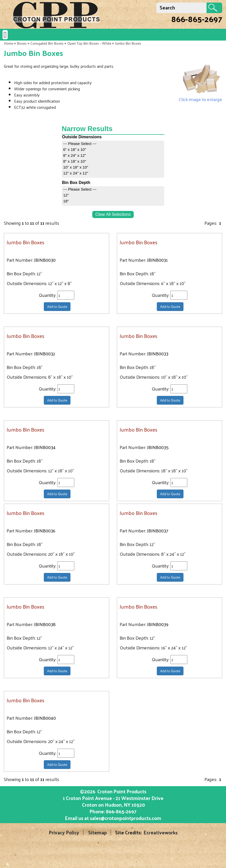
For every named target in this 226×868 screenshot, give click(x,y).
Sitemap (97, 832)
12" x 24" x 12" (76, 173)
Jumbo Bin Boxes (128, 43)
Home (8, 43)
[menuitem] (113, 144)
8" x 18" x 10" (74, 161)
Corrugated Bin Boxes (47, 43)
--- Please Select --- (80, 144)
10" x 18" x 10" (76, 167)
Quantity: (48, 295)
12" (66, 195)
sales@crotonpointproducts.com (126, 818)
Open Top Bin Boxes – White (89, 43)
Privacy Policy (64, 832)
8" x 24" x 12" (74, 155)
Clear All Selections (113, 214)
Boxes (22, 43)
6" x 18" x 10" (74, 149)
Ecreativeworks (161, 832)
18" (66, 201)
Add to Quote (57, 306)
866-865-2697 (197, 19)
